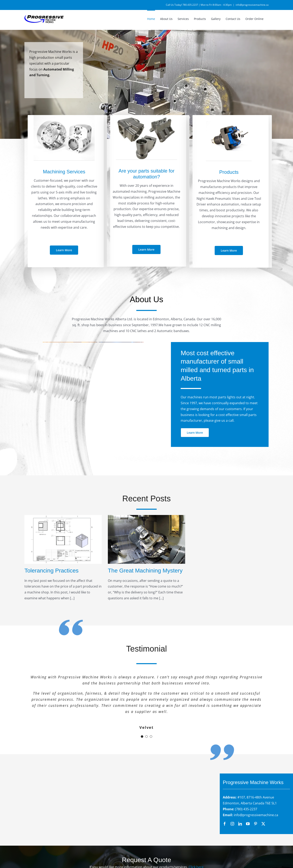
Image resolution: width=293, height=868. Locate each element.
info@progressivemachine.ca (252, 5)
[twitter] (263, 824)
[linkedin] (240, 824)
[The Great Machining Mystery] (146, 539)
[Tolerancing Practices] (63, 539)
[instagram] (232, 824)
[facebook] (225, 824)
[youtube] (248, 824)
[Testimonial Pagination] (142, 737)
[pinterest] (256, 824)
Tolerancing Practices (51, 571)
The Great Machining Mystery (145, 571)
